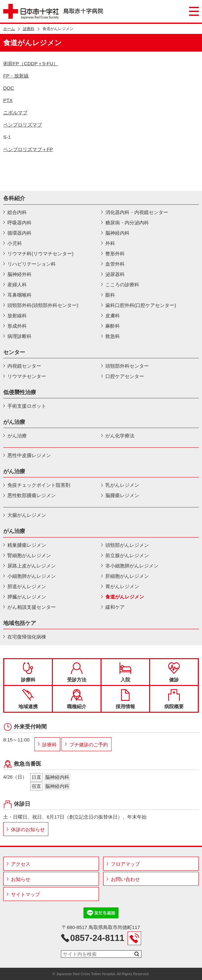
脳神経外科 (19, 274)
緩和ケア (115, 607)
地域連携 (28, 699)
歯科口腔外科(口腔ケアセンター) (141, 305)
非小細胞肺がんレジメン (132, 566)
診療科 (29, 29)
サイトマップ (25, 894)
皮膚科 (113, 316)
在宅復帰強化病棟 (27, 637)
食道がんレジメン (125, 597)
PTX (8, 100)
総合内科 (17, 212)
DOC (9, 88)
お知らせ (21, 879)
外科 (110, 243)
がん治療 (17, 436)
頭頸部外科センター (127, 366)
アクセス (21, 864)
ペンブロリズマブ (23, 125)
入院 (125, 672)
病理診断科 (19, 336)
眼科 (110, 295)
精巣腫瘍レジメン (27, 545)
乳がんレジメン (122, 485)
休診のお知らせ (28, 829)
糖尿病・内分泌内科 (127, 223)
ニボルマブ (15, 112)
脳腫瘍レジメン (122, 495)
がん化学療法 (120, 436)
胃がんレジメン (122, 586)
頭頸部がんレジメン (127, 545)
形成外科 (17, 326)
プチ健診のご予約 (89, 745)
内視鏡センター (24, 366)
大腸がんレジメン (27, 515)
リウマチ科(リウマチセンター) (40, 254)
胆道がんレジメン (27, 586)
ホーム (9, 29)
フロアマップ (125, 864)
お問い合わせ (125, 879)
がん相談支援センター (32, 607)
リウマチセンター (27, 376)
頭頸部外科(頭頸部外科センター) (43, 305)
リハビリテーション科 (32, 264)
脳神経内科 (117, 233)
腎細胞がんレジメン (29, 555)
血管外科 (115, 264)
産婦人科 (17, 285)
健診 (174, 672)
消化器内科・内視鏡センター (137, 212)
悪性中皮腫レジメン (29, 455)
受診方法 (77, 672)
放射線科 (17, 316)
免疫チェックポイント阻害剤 (39, 485)
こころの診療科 (122, 285)
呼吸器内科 (19, 223)
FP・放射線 (16, 76)
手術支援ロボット (27, 406)
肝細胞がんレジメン (127, 576)
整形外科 (115, 254)
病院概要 (174, 699)
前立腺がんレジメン (127, 555)
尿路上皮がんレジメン (32, 566)
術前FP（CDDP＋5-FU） (31, 63)
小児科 (15, 243)
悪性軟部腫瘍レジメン (32, 495)
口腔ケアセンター (125, 376)
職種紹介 (77, 699)
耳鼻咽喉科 (19, 295)
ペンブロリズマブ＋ (28, 149)
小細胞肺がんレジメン (32, 576)
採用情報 (125, 699)
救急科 (113, 336)
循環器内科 (19, 233)
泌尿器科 (115, 274)
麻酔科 (113, 326)
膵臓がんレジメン (27, 597)
